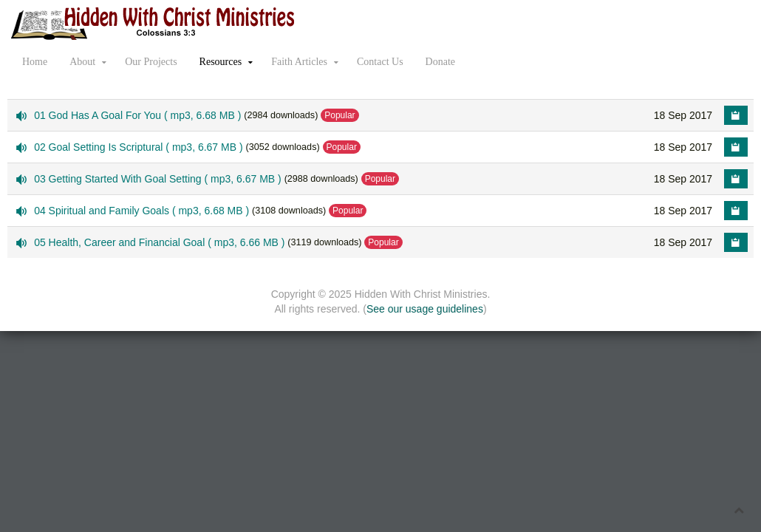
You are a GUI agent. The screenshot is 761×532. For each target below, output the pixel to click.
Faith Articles (299, 62)
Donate (440, 62)
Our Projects (151, 62)
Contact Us (380, 62)
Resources (221, 62)
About (82, 62)
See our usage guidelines (425, 309)
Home (35, 62)
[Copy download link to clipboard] (736, 115)
